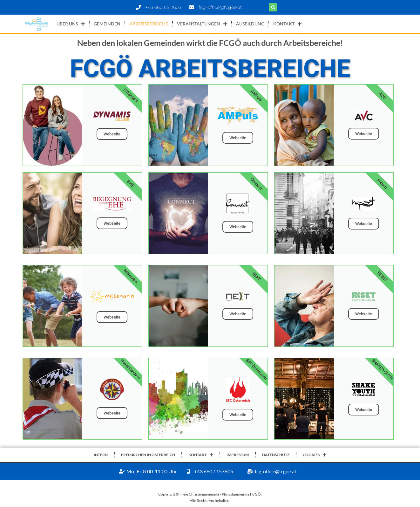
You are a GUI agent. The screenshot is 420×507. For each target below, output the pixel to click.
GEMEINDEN (107, 24)
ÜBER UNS (71, 24)
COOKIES (315, 455)
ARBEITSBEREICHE (149, 24)
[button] (273, 7)
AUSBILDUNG (250, 24)
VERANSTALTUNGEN (202, 24)
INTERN (101, 455)
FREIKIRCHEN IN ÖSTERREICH (148, 455)
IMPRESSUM (238, 455)
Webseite (112, 134)
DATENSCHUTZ (276, 455)
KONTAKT (287, 24)
